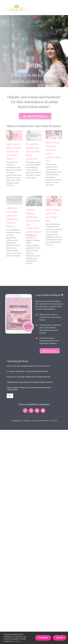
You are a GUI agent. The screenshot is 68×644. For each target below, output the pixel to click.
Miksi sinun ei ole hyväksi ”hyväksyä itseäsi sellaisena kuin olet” (29, 378)
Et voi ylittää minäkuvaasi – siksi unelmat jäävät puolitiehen (33, 153)
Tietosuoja (54, 422)
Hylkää (60, 638)
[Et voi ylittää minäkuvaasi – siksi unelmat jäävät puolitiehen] (34, 137)
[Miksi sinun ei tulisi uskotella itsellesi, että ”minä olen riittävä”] (14, 137)
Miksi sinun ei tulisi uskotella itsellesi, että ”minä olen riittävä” (13, 153)
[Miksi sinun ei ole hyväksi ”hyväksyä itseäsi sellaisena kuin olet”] (54, 137)
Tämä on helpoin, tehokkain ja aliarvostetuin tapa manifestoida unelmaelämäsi (34, 223)
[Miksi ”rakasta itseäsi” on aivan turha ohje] (54, 203)
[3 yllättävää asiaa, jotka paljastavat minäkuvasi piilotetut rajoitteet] (14, 202)
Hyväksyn (43, 638)
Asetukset (17, 641)
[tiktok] (37, 412)
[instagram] (31, 412)
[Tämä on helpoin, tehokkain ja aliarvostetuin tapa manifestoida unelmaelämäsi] (34, 203)
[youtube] (43, 412)
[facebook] (25, 412)
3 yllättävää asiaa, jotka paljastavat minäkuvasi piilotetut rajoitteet (30, 383)
